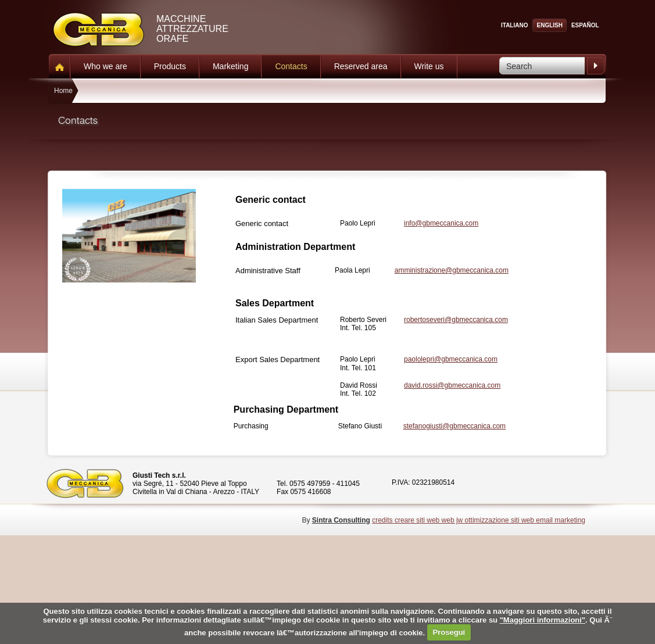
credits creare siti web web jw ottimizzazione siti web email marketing (479, 520)
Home (63, 91)
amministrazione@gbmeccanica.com (452, 270)
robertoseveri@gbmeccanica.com (456, 320)
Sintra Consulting (341, 520)
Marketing (230, 66)
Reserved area (361, 66)
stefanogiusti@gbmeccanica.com (454, 426)
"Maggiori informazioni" (543, 620)
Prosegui (449, 632)
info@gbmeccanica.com (441, 223)
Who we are (105, 66)
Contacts (291, 66)
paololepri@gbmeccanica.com (451, 359)
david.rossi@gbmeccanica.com (452, 385)
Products (170, 66)
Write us (429, 66)
